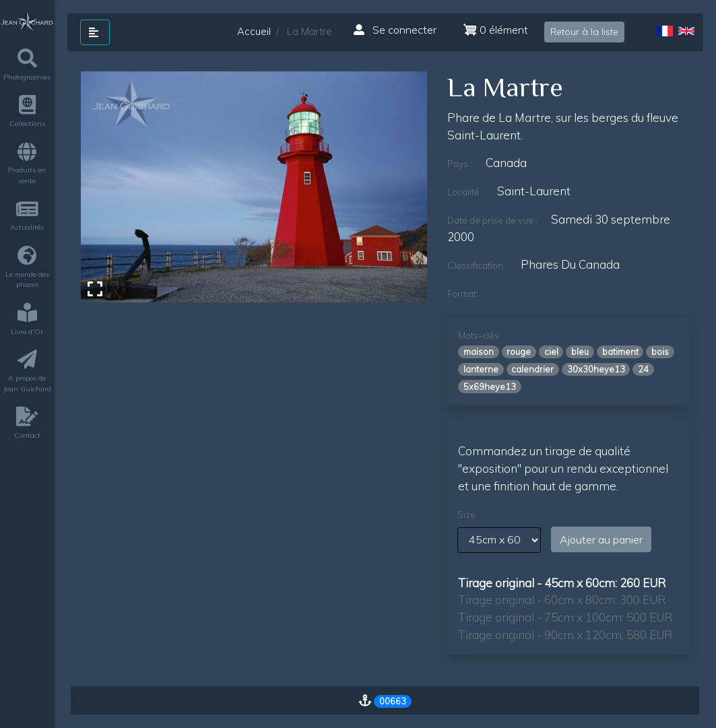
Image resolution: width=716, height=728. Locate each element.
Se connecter (395, 30)
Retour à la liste (584, 32)
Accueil (254, 31)
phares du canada (570, 264)
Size (466, 515)
